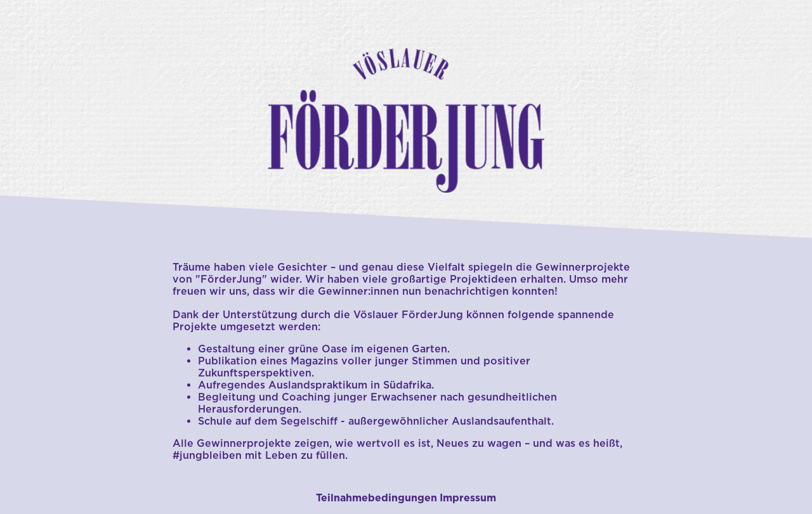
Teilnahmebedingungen (377, 498)
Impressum (468, 498)
